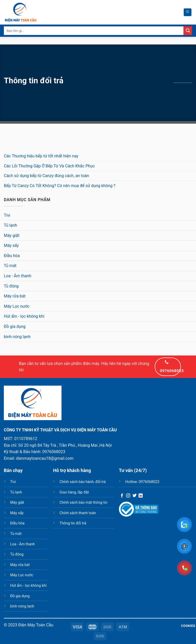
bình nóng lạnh (17, 337)
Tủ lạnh (10, 225)
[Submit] (188, 31)
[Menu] (188, 12)
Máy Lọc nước (17, 306)
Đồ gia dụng (15, 326)
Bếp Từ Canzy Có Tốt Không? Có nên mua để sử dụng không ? (60, 186)
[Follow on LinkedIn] (141, 496)
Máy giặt (12, 235)
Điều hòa (12, 256)
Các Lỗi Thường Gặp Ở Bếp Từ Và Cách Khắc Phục (49, 166)
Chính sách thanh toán (78, 513)
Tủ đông (11, 286)
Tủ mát (10, 266)
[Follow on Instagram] (128, 496)
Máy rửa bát (15, 296)
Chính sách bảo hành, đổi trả (83, 482)
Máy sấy (11, 245)
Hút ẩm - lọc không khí (24, 316)
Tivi (7, 215)
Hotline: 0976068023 (142, 482)
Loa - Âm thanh (18, 276)
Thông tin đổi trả (73, 523)
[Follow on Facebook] (122, 496)
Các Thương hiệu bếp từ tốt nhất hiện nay (41, 156)
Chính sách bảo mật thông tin (83, 503)
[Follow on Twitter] (134, 496)
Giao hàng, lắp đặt (74, 492)
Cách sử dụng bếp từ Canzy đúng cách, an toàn (46, 176)
